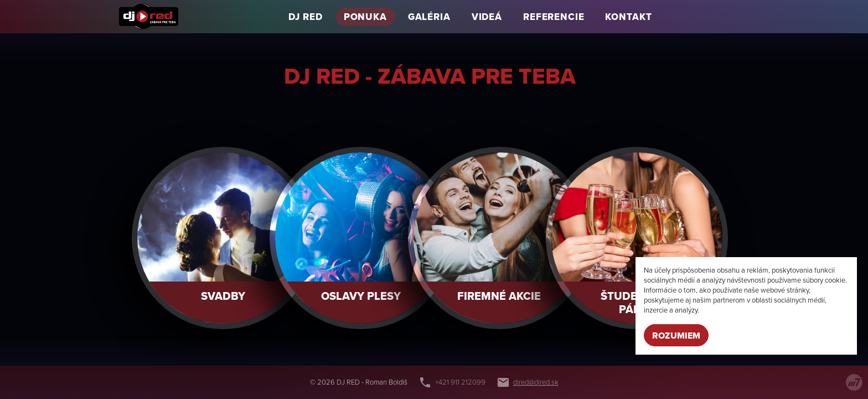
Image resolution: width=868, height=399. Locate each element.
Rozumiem (676, 336)
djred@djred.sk (536, 382)
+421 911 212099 (460, 382)
